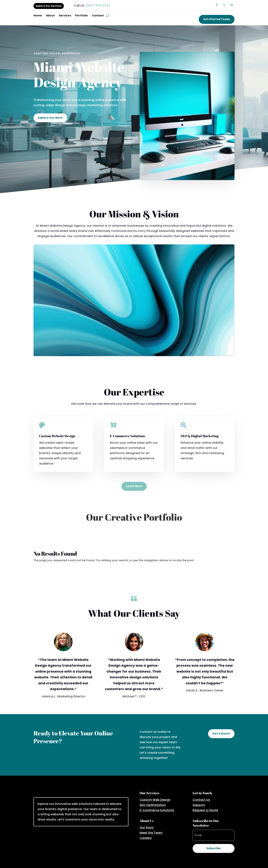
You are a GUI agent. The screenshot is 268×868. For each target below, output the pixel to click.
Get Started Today (217, 19)
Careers (146, 838)
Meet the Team (151, 833)
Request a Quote (205, 810)
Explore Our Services (49, 6)
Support (199, 805)
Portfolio (82, 16)
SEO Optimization (153, 805)
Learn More (134, 486)
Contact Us (201, 800)
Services (65, 16)
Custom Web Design (155, 800)
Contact (98, 16)
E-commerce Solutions (157, 810)
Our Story (147, 827)
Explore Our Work (50, 118)
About (50, 16)
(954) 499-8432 (98, 5)
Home (38, 16)
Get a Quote (221, 734)
